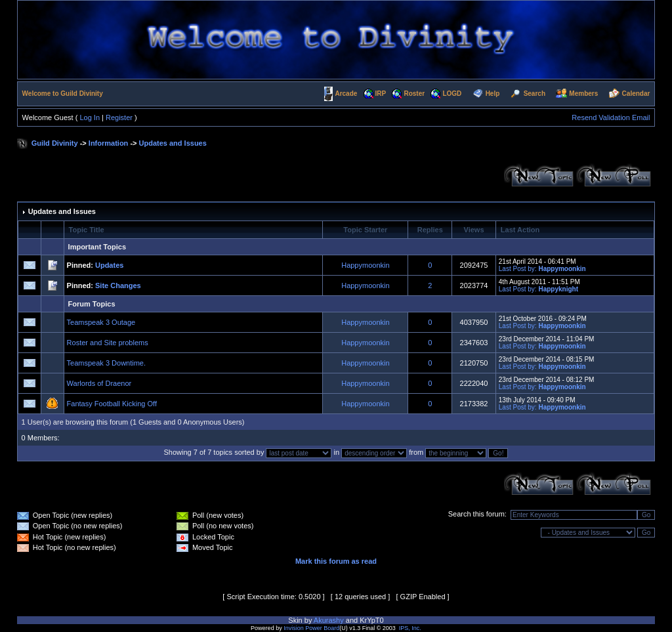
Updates (109, 265)
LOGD (452, 94)
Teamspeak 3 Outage (101, 322)
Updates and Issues (173, 143)
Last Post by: (518, 269)
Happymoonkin (365, 265)
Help (493, 94)
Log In (90, 117)
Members (583, 94)
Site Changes (118, 285)
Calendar (636, 94)
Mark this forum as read (336, 561)
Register (119, 117)
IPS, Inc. (410, 628)
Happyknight (558, 289)
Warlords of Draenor (99, 383)
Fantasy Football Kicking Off (112, 404)
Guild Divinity (55, 143)
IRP (381, 94)
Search (535, 94)
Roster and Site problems (108, 343)
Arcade (346, 94)
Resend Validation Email (611, 117)
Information (109, 143)
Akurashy (329, 620)
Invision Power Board (311, 628)
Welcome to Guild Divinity (63, 94)
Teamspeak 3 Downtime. (106, 363)
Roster (414, 94)
